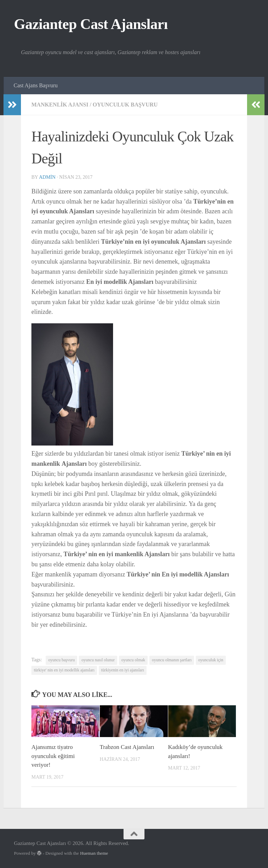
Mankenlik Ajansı (60, 105)
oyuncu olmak (133, 660)
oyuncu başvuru (61, 660)
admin (47, 177)
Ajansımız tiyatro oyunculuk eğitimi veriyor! (53, 756)
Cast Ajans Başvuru (36, 85)
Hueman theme (94, 853)
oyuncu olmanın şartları (172, 660)
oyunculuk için (211, 660)
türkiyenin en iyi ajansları (123, 670)
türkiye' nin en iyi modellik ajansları (64, 670)
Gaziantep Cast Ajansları (91, 24)
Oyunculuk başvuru (125, 105)
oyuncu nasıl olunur (98, 660)
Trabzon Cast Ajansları (127, 747)
